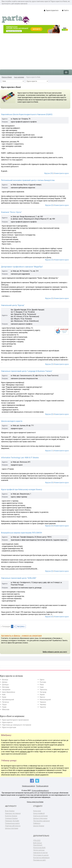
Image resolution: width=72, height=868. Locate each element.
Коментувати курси (61, 173)
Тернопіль (43, 690)
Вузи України (10, 811)
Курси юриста (7, 722)
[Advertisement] (36, 50)
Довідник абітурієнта (13, 826)
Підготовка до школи (41, 855)
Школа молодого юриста (12, 421)
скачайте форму (29, 770)
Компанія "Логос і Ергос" (11, 212)
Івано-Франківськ (9, 692)
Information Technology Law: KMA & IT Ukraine (20, 458)
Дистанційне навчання (41, 821)
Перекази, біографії (12, 821)
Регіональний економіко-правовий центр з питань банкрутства (28, 180)
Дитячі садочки (39, 850)
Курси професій (39, 813)
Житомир (6, 687)
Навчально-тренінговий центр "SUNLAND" (19, 578)
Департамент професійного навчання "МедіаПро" (22, 267)
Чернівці (43, 705)
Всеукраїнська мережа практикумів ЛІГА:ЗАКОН (22, 533)
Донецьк (5, 685)
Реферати (37, 823)
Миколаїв (6, 709)
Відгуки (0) (49, 205)
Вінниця (5, 680)
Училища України (11, 818)
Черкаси (43, 702)
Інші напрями (19, 77)
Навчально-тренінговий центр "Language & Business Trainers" (27, 371)
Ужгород (43, 692)
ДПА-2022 (37, 840)
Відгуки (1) (49, 451)
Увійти (65, 10)
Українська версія (28, 786)
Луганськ (6, 702)
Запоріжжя (6, 690)
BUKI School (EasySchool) (38, 844)
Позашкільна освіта (12, 823)
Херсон (42, 697)
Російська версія (42, 786)
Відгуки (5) (49, 364)
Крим (4, 697)
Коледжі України (11, 816)
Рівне (42, 685)
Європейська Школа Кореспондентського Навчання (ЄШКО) (27, 114)
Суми (42, 687)
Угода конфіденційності (40, 790)
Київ (4, 695)
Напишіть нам (41, 768)
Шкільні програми (12, 828)
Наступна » (21, 626)
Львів (4, 707)
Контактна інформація (41, 858)
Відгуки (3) (49, 260)
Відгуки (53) (49, 173)
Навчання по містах (40, 853)
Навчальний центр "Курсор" (13, 305)
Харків (42, 695)
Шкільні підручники (40, 818)
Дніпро (5, 682)
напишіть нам (25, 752)
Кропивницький (8, 700)
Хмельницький (45, 700)
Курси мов (37, 811)
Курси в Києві (7, 77)
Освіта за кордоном (40, 816)
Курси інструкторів (9, 727)
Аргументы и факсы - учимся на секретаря (21, 636)
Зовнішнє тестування (13, 813)
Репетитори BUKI (39, 848)
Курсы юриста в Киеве (35, 802)
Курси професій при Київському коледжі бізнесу (22, 489)
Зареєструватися (51, 10)
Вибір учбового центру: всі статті (55, 652)
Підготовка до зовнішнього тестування (17, 725)
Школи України (39, 826)
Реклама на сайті (39, 860)
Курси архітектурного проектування (15, 720)
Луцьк (4, 705)
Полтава (43, 682)
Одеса (42, 680)
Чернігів (43, 707)
